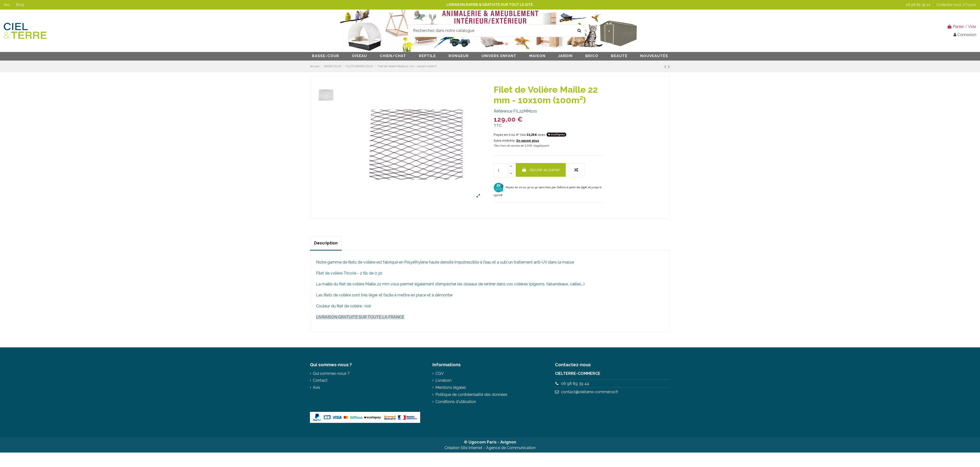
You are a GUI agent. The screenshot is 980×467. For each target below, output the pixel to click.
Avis (7, 5)
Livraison (443, 380)
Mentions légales (451, 387)
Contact (320, 380)
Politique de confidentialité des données (471, 395)
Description (326, 243)
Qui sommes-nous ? (331, 373)
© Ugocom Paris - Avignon (490, 442)
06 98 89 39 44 (919, 5)
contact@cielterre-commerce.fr (590, 392)
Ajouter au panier (541, 170)
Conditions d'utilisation (456, 402)
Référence (503, 111)
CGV (440, 373)
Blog (20, 5)
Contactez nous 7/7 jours (956, 5)
